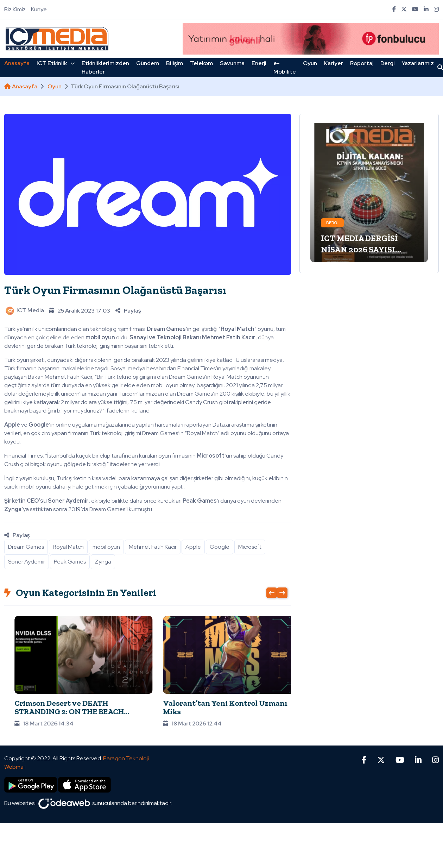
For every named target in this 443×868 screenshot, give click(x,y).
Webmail (15, 756)
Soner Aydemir (27, 562)
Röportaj (362, 63)
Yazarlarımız (418, 63)
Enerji (259, 63)
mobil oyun (106, 547)
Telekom (201, 63)
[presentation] (272, 593)
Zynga (103, 562)
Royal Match (68, 547)
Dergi (388, 63)
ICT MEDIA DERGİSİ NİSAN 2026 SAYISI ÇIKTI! (359, 249)
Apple (193, 547)
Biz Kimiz (15, 9)
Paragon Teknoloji (126, 748)
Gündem (148, 63)
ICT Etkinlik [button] (56, 63)
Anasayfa (17, 63)
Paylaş (128, 311)
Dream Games (26, 547)
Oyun (310, 63)
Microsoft (250, 547)
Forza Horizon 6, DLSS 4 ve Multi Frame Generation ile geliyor (63, 707)
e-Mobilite (285, 67)
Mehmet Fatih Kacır (153, 547)
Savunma (232, 63)
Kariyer (334, 63)
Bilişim (175, 63)
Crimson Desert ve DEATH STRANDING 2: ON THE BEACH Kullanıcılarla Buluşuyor (208, 712)
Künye (39, 9)
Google (220, 547)
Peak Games (70, 562)
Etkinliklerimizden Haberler (105, 67)
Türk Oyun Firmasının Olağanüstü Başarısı (115, 290)
